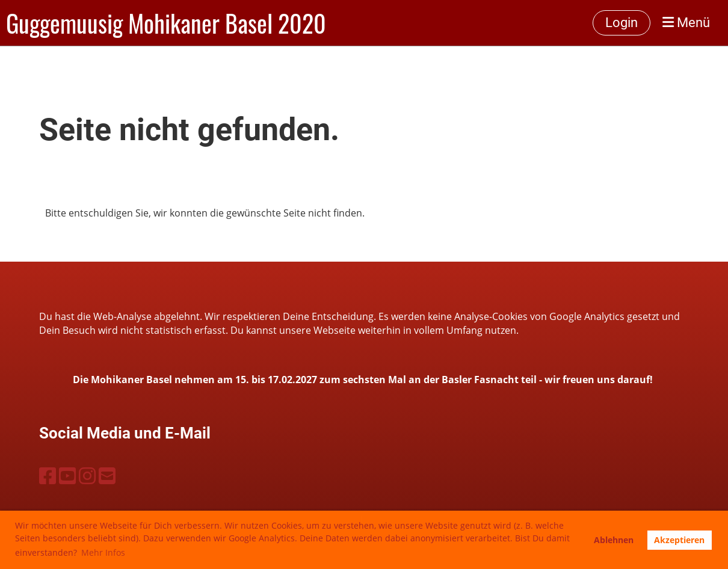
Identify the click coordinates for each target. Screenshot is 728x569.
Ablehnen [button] (614, 540)
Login (622, 23)
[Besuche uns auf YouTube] (67, 475)
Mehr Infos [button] (103, 552)
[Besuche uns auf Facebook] (48, 475)
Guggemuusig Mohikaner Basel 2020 (166, 23)
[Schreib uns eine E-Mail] (107, 475)
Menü (686, 23)
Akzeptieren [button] (679, 540)
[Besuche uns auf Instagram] (87, 475)
